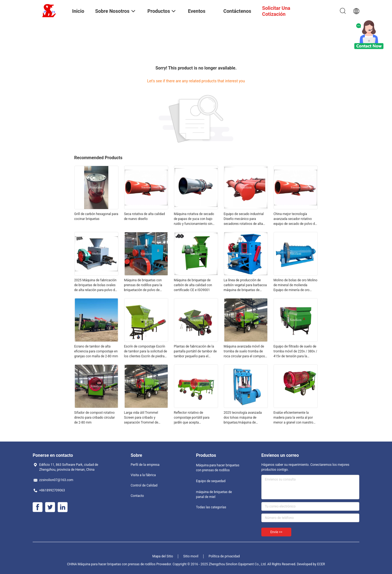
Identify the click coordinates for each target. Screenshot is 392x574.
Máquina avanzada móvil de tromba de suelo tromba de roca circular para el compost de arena (245, 352)
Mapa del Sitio (163, 556)
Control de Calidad (144, 485)
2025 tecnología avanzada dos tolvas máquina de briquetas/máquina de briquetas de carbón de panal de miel (245, 418)
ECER (321, 564)
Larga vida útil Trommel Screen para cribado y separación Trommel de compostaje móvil (141, 418)
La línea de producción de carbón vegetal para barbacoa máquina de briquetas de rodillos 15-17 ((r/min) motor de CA (245, 285)
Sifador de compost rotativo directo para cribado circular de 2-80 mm (95, 418)
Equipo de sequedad (211, 481)
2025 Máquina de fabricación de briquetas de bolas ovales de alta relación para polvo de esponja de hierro (96, 285)
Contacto (137, 496)
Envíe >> (276, 532)
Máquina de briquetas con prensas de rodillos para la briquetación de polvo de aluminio (143, 285)
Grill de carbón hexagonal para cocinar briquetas (96, 216)
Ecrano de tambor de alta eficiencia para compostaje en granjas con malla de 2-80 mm (96, 351)
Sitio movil (191, 556)
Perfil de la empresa (145, 465)
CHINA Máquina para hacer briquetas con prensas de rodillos (111, 564)
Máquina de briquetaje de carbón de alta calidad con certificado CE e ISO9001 (193, 285)
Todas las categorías (211, 507)
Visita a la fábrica (143, 475)
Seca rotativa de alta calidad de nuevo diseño (145, 216)
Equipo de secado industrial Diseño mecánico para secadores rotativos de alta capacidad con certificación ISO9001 (244, 219)
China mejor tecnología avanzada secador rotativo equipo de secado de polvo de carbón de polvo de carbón (295, 219)
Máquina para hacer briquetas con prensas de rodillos (218, 468)
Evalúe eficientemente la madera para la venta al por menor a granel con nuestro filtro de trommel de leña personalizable (293, 418)
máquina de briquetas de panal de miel (214, 494)
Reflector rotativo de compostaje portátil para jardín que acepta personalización (192, 418)
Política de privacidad (224, 556)
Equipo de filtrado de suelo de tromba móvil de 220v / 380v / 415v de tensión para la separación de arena (295, 352)
